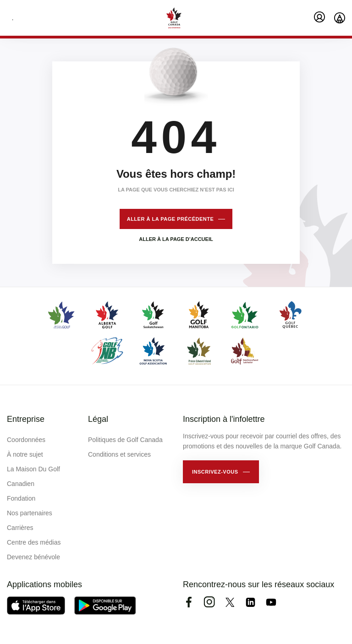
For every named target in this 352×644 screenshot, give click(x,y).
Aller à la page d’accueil (176, 239)
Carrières (20, 528)
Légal (98, 419)
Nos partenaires (30, 513)
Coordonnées (26, 440)
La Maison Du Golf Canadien (33, 476)
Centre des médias (34, 542)
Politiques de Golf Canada (125, 440)
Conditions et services (119, 454)
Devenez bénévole (33, 557)
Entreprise (26, 419)
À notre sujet (25, 454)
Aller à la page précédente (170, 219)
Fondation (21, 498)
